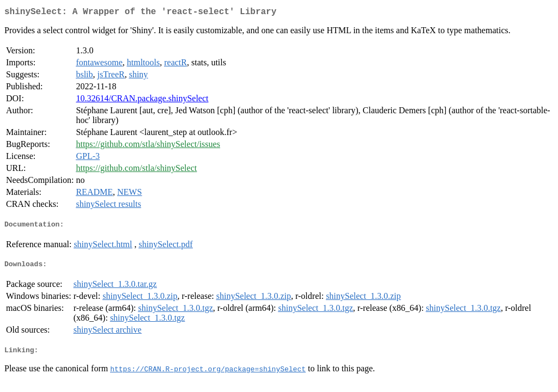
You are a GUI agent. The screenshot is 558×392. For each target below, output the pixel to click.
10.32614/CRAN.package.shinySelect (142, 100)
